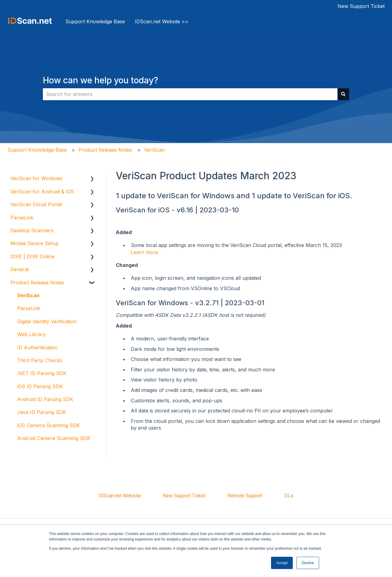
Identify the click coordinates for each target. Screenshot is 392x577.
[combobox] (190, 94)
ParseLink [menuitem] (22, 218)
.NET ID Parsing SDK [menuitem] (42, 373)
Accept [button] (282, 563)
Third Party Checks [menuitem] (40, 360)
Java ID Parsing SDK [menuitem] (42, 412)
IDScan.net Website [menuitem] (120, 496)
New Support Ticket (361, 6)
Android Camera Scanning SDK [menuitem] (54, 438)
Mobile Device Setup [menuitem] (34, 243)
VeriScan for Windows (152, 303)
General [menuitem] (20, 269)
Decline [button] (308, 563)
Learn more (144, 252)
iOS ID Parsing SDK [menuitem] (40, 386)
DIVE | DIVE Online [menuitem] (32, 256)
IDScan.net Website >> (162, 21)
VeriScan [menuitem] (28, 295)
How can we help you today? (100, 80)
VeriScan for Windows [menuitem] (36, 178)
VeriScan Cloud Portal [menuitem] (36, 204)
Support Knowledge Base (95, 21)
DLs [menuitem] (289, 496)
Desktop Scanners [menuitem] (32, 230)
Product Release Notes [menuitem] (37, 283)
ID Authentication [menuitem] (37, 347)
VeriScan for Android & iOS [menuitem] (42, 192)
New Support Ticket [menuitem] (184, 496)
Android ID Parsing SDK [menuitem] (45, 399)
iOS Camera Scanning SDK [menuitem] (49, 425)
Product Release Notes (105, 150)
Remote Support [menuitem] (245, 496)
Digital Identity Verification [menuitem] (47, 321)
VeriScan (154, 150)
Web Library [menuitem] (31, 334)
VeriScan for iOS (143, 210)
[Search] (343, 94)
